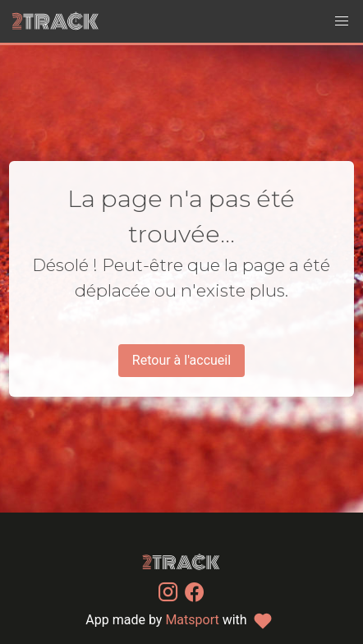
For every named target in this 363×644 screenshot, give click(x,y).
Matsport (192, 620)
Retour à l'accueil (181, 360)
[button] (342, 21)
